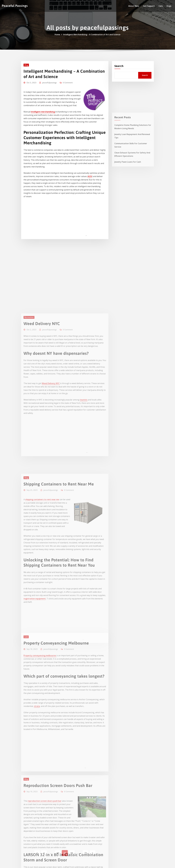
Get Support (149, 6)
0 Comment (68, 83)
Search (119, 66)
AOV (90, 176)
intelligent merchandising (43, 112)
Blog (26, 65)
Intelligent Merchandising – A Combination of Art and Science (92, 35)
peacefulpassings (49, 83)
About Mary (134, 6)
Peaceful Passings (15, 6)
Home (57, 35)
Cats (161, 6)
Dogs (169, 6)
